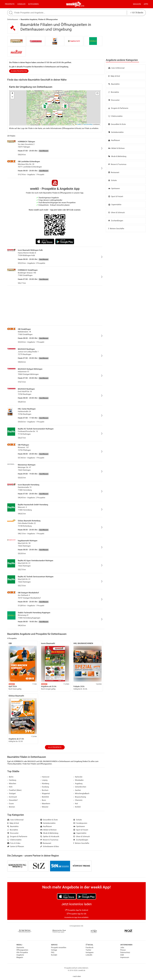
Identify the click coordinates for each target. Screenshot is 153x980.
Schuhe (113, 180)
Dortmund (12, 797)
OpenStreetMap (88, 124)
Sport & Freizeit (116, 196)
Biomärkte (114, 92)
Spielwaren (114, 188)
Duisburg (45, 787)
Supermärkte (115, 205)
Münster (44, 807)
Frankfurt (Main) (14, 790)
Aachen (77, 790)
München (12, 784)
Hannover (45, 777)
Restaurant (114, 172)
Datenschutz (125, 952)
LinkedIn (89, 955)
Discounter (114, 100)
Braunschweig (80, 797)
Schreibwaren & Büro (50, 846)
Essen (11, 804)
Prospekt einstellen (59, 948)
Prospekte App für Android (77, 910)
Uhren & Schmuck (117, 213)
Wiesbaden (78, 780)
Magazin (137, 4)
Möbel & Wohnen (116, 148)
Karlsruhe (78, 777)
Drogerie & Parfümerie (118, 108)
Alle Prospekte (55, 747)
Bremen (11, 807)
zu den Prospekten (19, 71)
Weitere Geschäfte (116, 229)
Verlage (54, 950)
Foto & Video (14, 843)
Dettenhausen (13, 19)
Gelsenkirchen (80, 787)
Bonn (43, 800)
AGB (122, 955)
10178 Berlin (137, 13)
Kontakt (54, 955)
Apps (146, 4)
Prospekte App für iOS (76, 914)
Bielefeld (45, 797)
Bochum (44, 790)
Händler (21, 4)
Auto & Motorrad (116, 68)
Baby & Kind (114, 76)
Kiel (76, 804)
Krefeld (77, 807)
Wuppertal (45, 793)
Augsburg (78, 784)
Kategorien (33, 4)
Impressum (125, 957)
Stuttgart (11, 793)
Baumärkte (114, 84)
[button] (97, 93)
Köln (10, 787)
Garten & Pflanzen (16, 846)
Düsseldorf (12, 800)
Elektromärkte (115, 116)
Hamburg (12, 780)
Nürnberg (45, 784)
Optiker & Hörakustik (50, 837)
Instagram (90, 952)
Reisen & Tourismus (117, 164)
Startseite (20, 948)
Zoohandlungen (116, 221)
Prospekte (10, 4)
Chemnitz (78, 800)
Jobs (122, 948)
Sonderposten (80, 823)
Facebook (90, 948)
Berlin (82, 6)
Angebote (20, 955)
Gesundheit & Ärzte (117, 124)
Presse (123, 950)
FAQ (53, 952)
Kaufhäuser (114, 140)
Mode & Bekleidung (117, 156)
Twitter (88, 950)
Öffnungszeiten (22, 950)
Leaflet (78, 124)
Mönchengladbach (81, 793)
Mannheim (45, 804)
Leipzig (44, 780)
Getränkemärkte (116, 132)
